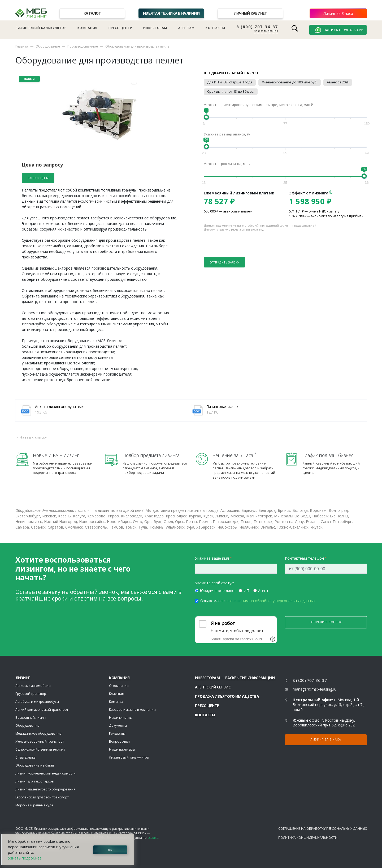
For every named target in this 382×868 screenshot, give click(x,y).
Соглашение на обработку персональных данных (323, 829)
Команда (116, 702)
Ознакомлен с (258, 601)
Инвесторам (155, 28)
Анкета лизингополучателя (60, 407)
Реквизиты (117, 733)
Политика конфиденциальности (308, 838)
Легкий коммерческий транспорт (42, 710)
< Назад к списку (32, 437)
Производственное (83, 46)
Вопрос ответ (120, 741)
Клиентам (117, 694)
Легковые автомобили (33, 686)
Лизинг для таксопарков (34, 781)
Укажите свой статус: (214, 583)
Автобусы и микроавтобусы (37, 702)
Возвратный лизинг (31, 718)
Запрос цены (38, 178)
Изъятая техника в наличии (171, 13)
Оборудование (48, 46)
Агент (263, 591)
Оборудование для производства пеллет (138, 46)
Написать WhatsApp (339, 30)
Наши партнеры (122, 749)
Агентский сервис (213, 687)
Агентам (186, 28)
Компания (87, 28)
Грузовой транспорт (31, 694)
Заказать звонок (266, 31)
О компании (119, 686)
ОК (110, 850)
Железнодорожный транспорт (40, 741)
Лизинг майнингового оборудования (45, 789)
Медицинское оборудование (38, 733)
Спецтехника (25, 757)
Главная (22, 46)
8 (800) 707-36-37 (257, 27)
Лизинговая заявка (223, 407)
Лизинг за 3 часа (338, 13)
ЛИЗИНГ (23, 678)
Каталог (92, 13)
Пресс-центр (120, 28)
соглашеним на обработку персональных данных (271, 601)
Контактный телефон (304, 558)
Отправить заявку (224, 262)
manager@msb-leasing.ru (314, 689)
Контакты (215, 28)
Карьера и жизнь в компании (132, 710)
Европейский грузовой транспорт (42, 797)
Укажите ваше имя (212, 558)
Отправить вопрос (326, 622)
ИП (246, 591)
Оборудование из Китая (35, 765)
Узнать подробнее (25, 858)
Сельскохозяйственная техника (40, 749)
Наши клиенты (121, 718)
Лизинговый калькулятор (41, 28)
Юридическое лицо (217, 591)
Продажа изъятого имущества (227, 696)
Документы (118, 726)
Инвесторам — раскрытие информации (235, 678)
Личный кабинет (250, 13)
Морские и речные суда (34, 805)
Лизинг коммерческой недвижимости (45, 773)
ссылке (153, 838)
